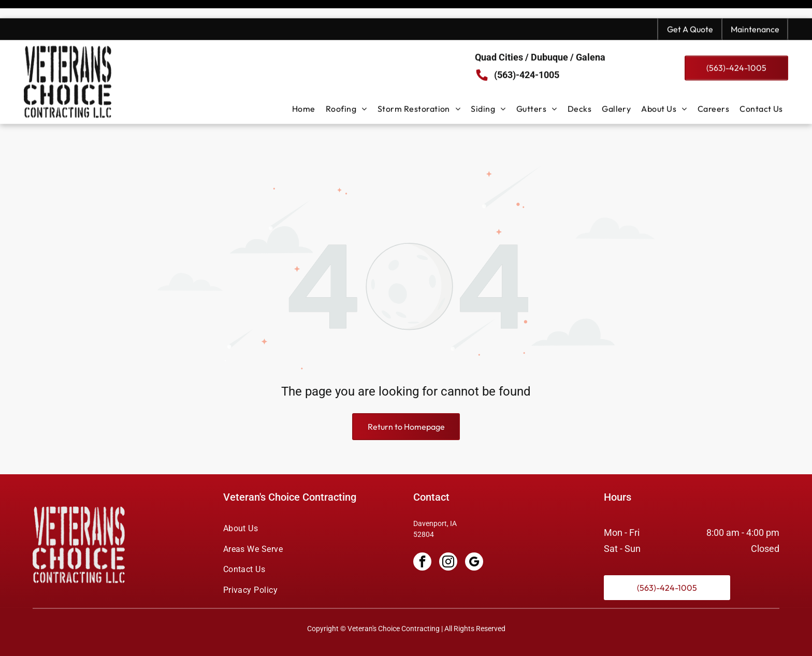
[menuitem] (304, 91)
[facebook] (422, 537)
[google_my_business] (474, 537)
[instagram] (448, 537)
